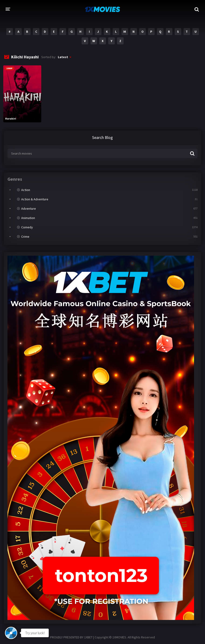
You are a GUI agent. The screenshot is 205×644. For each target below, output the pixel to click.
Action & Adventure (35, 199)
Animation (28, 218)
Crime (25, 237)
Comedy (27, 227)
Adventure (29, 209)
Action (26, 190)
